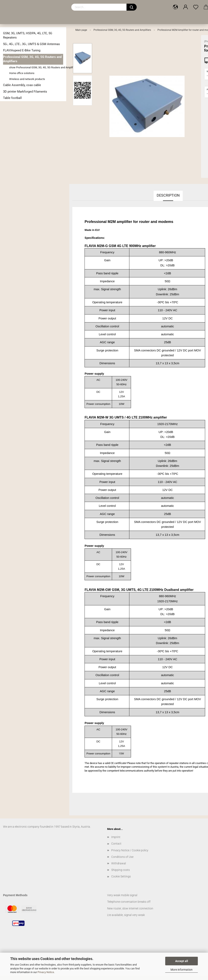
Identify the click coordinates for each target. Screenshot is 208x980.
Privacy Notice (46, 972)
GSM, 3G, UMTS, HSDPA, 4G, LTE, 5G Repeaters (28, 35)
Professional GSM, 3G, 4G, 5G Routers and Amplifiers (32, 59)
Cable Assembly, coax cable (22, 85)
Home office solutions (22, 73)
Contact (116, 844)
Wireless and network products (27, 79)
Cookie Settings (121, 876)
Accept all (182, 961)
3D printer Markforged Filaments (25, 92)
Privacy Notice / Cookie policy (130, 850)
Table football (12, 98)
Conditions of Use (122, 857)
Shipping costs (121, 870)
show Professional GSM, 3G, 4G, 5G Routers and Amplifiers (36, 67)
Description (168, 195)
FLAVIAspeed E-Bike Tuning (22, 50)
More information (182, 970)
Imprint (116, 837)
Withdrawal (119, 863)
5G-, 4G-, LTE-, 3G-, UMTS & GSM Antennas (31, 44)
